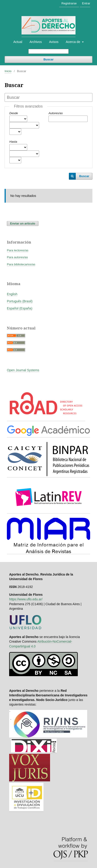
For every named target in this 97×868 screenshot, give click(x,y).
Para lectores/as (18, 250)
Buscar (48, 59)
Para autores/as (17, 257)
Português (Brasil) (20, 301)
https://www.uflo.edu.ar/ (26, 599)
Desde (14, 113)
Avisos (54, 42)
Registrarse (69, 3)
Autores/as (56, 113)
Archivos (36, 42)
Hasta (13, 142)
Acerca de (73, 42)
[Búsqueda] (48, 51)
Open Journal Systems (23, 370)
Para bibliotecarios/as (21, 264)
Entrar (86, 3)
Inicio (8, 71)
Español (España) (20, 308)
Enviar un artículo (23, 223)
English (12, 294)
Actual (18, 42)
